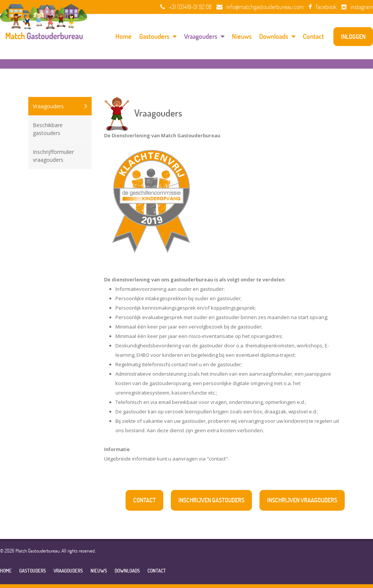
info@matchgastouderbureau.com (260, 7)
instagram (357, 7)
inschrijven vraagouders (302, 500)
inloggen (353, 37)
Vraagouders (204, 36)
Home (124, 36)
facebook (322, 7)
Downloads (277, 36)
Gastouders (158, 36)
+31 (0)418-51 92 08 (186, 7)
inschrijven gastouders (211, 500)
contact (144, 500)
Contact (313, 36)
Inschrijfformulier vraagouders (53, 156)
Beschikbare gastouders (48, 129)
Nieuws (242, 36)
